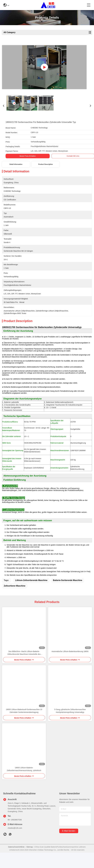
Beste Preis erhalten (24, 156)
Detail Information (16, 164)
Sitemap (30, 862)
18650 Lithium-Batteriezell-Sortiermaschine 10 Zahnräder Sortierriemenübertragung (24, 726)
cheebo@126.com (15, 843)
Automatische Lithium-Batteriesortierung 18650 (70, 667)
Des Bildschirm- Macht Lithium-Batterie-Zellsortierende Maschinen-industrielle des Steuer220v (24, 668)
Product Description (46, 164)
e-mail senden (69, 846)
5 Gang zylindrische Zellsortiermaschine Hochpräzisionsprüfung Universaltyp (70, 726)
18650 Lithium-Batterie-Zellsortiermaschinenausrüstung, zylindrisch (24, 784)
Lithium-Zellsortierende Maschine (31, 596)
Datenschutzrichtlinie (16, 862)
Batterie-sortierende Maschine (68, 596)
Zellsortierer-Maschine (15, 601)
